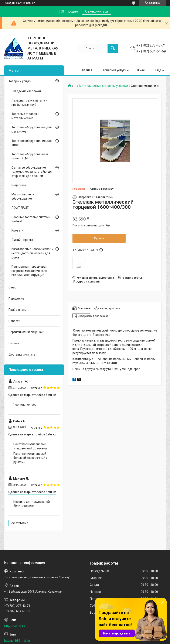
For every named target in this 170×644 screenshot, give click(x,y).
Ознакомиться (97, 11)
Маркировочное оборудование (23, 196)
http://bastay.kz (15, 626)
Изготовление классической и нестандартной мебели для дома (33, 253)
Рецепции (19, 185)
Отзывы (14, 343)
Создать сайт (13, 3)
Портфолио (16, 299)
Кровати (17, 230)
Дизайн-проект (22, 240)
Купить (99, 238)
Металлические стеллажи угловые (103, 86)
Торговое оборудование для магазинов (32, 129)
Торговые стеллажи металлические (25, 116)
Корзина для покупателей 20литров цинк (32, 504)
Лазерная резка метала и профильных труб (29, 103)
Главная (86, 70)
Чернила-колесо (25, 405)
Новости (14, 321)
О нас (141, 70)
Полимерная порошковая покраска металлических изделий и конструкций (29, 271)
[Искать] (113, 48)
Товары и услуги (115, 70)
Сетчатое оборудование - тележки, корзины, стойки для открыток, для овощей (32, 172)
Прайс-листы (18, 310)
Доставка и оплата (22, 354)
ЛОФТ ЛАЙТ (20, 208)
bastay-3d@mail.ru (17, 641)
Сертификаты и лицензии (26, 332)
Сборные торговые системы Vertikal (31, 219)
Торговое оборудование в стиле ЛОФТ (30, 156)
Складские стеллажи (26, 91)
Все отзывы (18, 523)
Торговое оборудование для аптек (32, 143)
